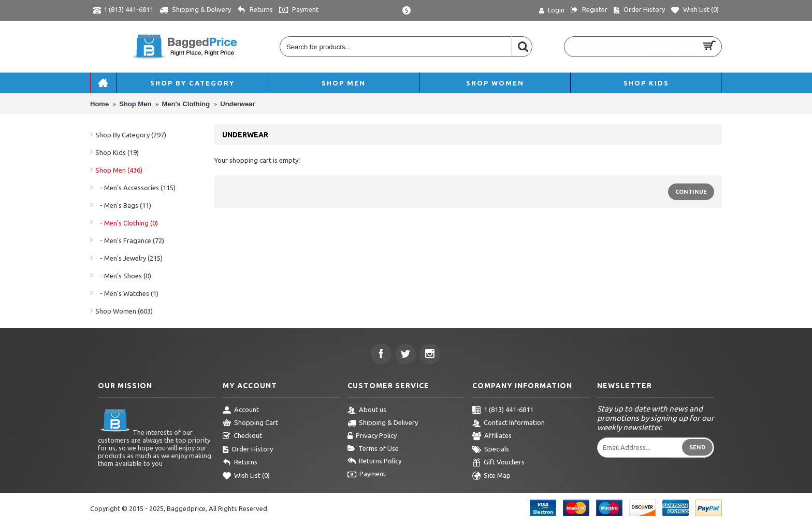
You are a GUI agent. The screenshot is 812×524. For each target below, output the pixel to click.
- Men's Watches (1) (127, 293)
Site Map (491, 476)
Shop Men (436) (119, 170)
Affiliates (492, 436)
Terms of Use (373, 449)
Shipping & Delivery (383, 423)
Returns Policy (374, 462)
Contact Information (509, 423)
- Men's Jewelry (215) (129, 258)
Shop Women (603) (124, 311)
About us (367, 410)
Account (241, 410)
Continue (691, 192)
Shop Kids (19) (117, 152)
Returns (240, 463)
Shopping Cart (250, 423)
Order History (248, 450)
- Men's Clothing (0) (127, 223)
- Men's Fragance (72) (130, 240)
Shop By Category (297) (131, 135)
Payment (367, 475)
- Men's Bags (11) (123, 205)
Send (697, 447)
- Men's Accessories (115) (135, 188)
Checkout (242, 436)
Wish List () (246, 476)
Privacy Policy (372, 436)
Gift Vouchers (498, 463)
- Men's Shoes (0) (123, 276)
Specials (491, 450)
